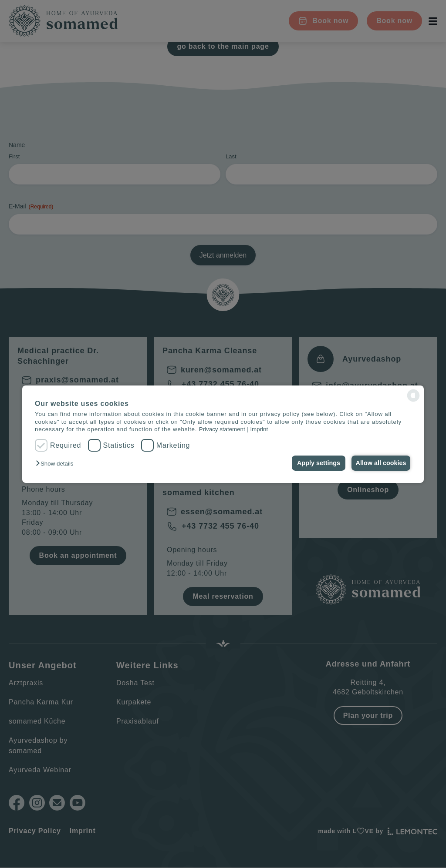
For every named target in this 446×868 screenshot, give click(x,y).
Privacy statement (222, 429)
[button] (57, 464)
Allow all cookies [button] (380, 463)
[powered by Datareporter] (413, 395)
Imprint (259, 429)
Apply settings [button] (316, 463)
